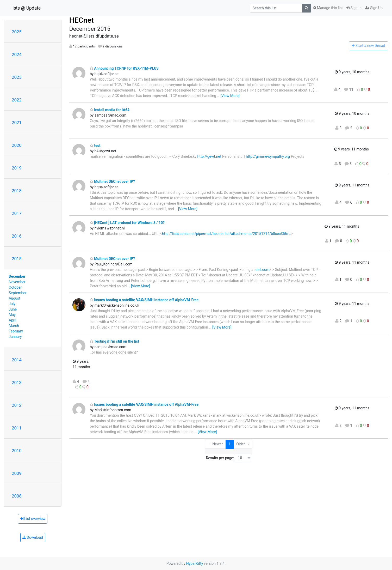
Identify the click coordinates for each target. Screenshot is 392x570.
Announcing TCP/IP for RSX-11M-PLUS (124, 68)
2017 (17, 213)
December (17, 276)
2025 (17, 32)
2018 (17, 191)
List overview (33, 519)
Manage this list (328, 8)
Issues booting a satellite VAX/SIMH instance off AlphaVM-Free (144, 300)
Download (33, 537)
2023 (17, 77)
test (95, 145)
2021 (17, 123)
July (12, 304)
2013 (17, 383)
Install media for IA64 (110, 110)
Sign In (354, 8)
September (18, 293)
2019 (17, 168)
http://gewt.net (209, 156)
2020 (17, 145)
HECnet (82, 20)
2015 (17, 259)
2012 (17, 405)
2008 (17, 496)
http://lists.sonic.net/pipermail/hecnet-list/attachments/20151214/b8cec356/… (226, 234)
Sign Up (374, 8)
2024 (17, 54)
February (16, 331)
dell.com (262, 270)
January (15, 337)
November (17, 282)
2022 (17, 100)
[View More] (230, 96)
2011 (17, 428)
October (15, 287)
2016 (17, 236)
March (14, 326)
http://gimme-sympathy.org (268, 156)
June (13, 309)
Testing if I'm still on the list (114, 341)
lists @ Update (26, 8)
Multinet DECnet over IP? (112, 181)
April (13, 320)
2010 (17, 451)
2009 (17, 473)
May (12, 315)
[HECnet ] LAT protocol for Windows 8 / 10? (127, 223)
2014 (17, 360)
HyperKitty (195, 563)
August (15, 298)
